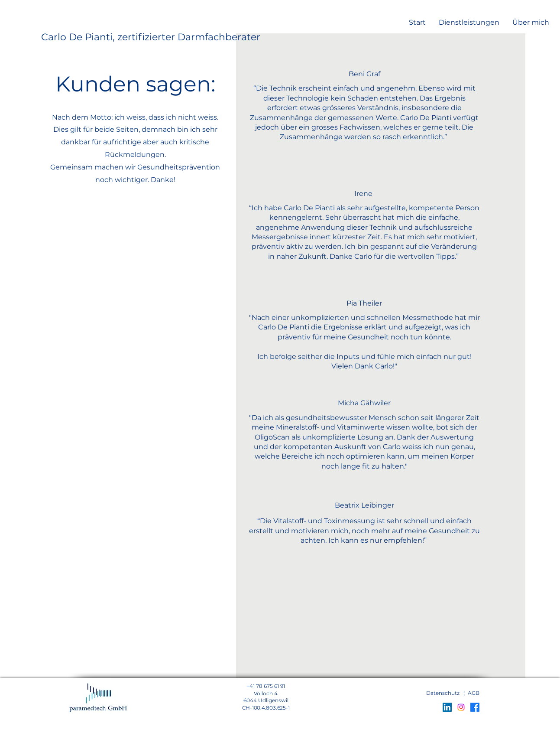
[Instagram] (461, 707)
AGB (474, 693)
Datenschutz (443, 693)
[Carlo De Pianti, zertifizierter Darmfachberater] (151, 37)
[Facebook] (475, 707)
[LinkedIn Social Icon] (447, 707)
